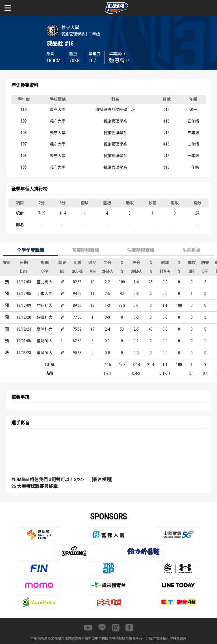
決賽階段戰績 (141, 250)
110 (24, 110)
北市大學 (45, 294)
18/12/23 (24, 329)
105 (24, 167)
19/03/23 (24, 353)
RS (62, 271)
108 (24, 133)
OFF (192, 271)
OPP (45, 271)
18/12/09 (24, 305)
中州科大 (45, 305)
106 (24, 156)
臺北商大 (45, 282)
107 (24, 144)
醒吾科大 (45, 317)
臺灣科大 (45, 329)
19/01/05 (24, 341)
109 (24, 121)
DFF (205, 271)
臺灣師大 (45, 341)
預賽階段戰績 (86, 250)
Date (24, 271)
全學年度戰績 (31, 250)
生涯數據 (191, 250)
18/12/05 (24, 294)
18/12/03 (24, 282)
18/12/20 (24, 317)
